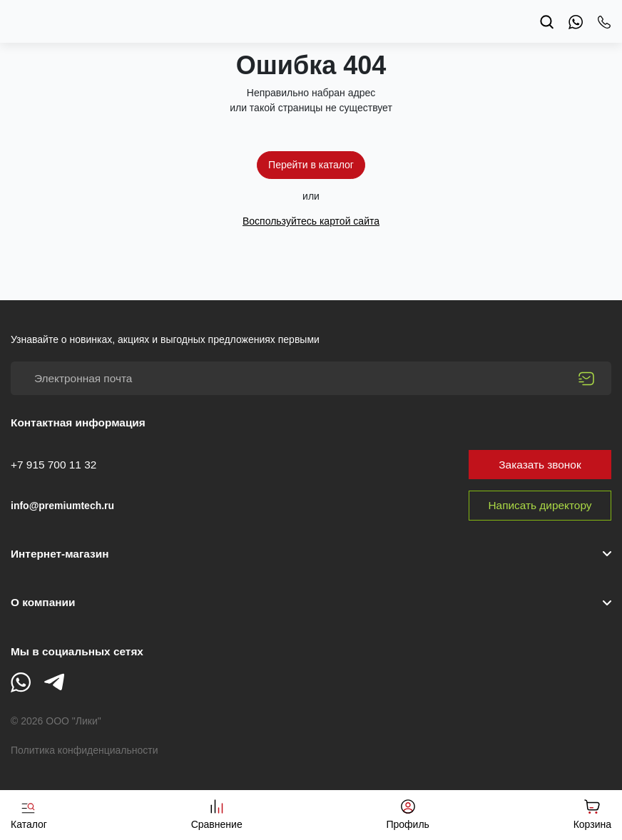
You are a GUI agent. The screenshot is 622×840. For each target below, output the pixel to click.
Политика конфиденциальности (85, 750)
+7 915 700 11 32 (53, 465)
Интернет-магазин (60, 554)
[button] (311, 603)
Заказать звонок (540, 465)
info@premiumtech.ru (62, 506)
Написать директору (540, 505)
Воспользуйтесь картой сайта (311, 221)
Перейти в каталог (311, 165)
